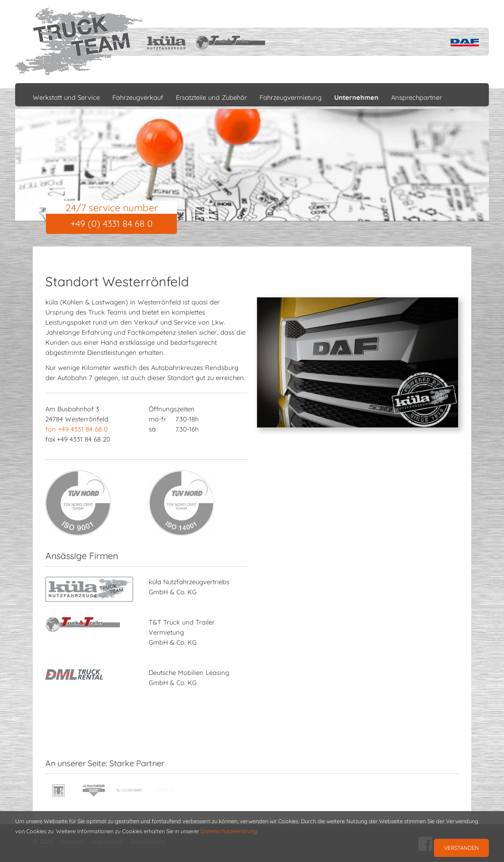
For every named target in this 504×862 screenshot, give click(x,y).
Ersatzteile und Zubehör (211, 97)
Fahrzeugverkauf (138, 97)
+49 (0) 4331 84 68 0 (112, 224)
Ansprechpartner (417, 97)
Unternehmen (356, 97)
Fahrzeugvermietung (291, 97)
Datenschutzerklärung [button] (229, 831)
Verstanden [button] (461, 848)
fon (77, 429)
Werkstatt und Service (66, 97)
